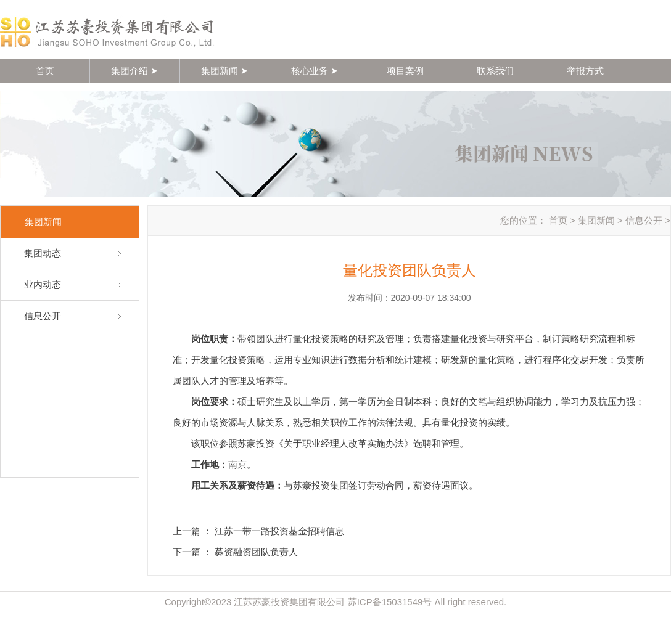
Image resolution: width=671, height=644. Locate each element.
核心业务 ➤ (315, 71)
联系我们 (495, 71)
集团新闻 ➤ (225, 71)
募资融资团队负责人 (256, 552)
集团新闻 (596, 220)
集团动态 (43, 253)
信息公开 (43, 316)
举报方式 (585, 71)
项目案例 (405, 71)
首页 (45, 71)
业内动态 (43, 284)
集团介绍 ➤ (135, 71)
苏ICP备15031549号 (390, 602)
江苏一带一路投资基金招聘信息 (279, 531)
